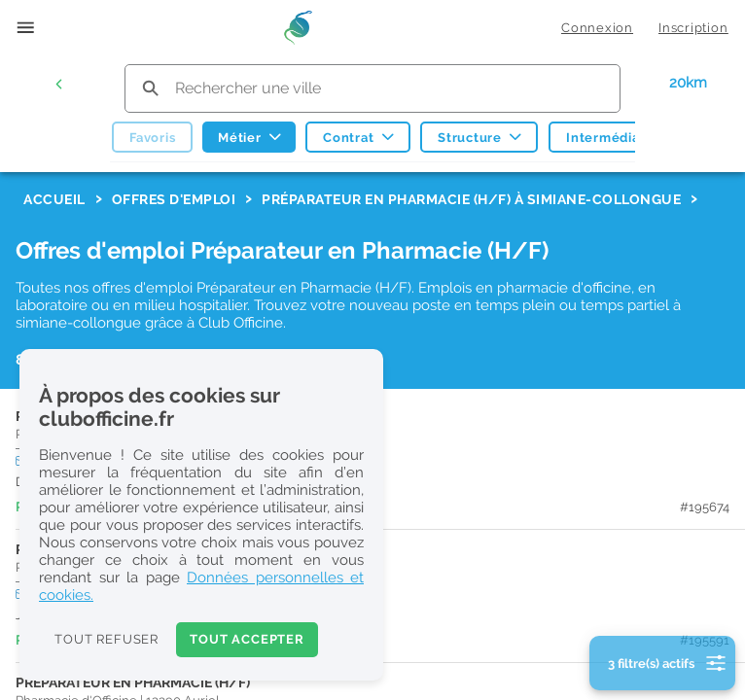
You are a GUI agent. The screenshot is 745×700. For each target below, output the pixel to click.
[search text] (373, 88)
